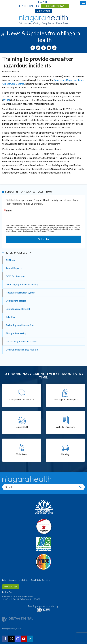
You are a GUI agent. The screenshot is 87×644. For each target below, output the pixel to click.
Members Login (11, 587)
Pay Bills (43, 2)
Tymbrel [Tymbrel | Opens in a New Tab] (17, 629)
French (22, 6)
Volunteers (22, 454)
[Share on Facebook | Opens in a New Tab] (33, 48)
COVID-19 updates (16, 276)
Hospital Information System (20, 293)
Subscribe (43, 239)
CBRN (7, 100)
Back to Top (7, 592)
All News (10, 260)
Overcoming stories (16, 301)
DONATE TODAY (55, 6)
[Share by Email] (49, 48)
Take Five (11, 317)
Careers (34, 6)
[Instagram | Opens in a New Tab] (18, 639)
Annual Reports (14, 268)
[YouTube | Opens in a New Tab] (24, 639)
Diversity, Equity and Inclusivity (22, 284)
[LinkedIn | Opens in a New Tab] (30, 639)
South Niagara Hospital (18, 309)
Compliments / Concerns (22, 399)
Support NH (22, 427)
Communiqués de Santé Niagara (22, 350)
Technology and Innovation (20, 325)
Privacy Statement (10, 580)
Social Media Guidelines (41, 580)
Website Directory (65, 427)
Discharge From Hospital (65, 399)
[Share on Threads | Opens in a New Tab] (38, 48)
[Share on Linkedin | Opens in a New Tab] (43, 48)
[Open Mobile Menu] (83, 3)
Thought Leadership (16, 333)
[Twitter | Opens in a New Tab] (11, 639)
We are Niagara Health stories (21, 341)
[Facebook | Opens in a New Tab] (5, 639)
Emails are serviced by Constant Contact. (38, 231)
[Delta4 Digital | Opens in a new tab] (18, 619)
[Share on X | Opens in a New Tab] (54, 48)
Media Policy (24, 580)
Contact (45, 11)
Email (9, 211)
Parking (65, 454)
